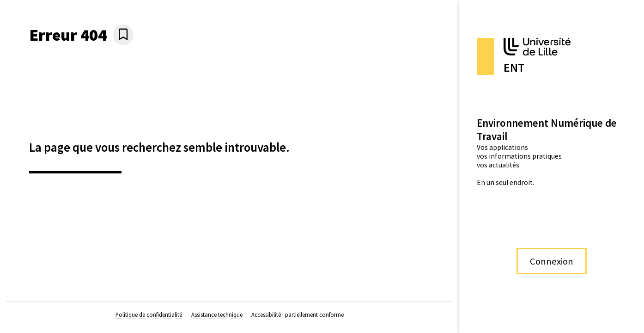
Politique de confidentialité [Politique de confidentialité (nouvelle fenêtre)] (149, 314)
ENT (514, 68)
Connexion (552, 261)
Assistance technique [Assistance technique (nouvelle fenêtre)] (217, 314)
